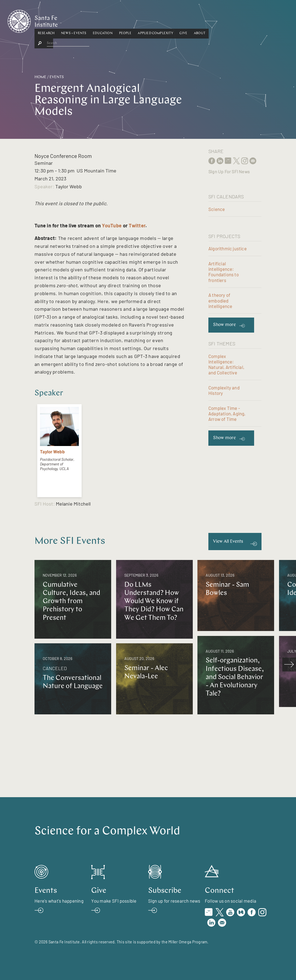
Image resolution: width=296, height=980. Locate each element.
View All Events (228, 542)
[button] (89, 20)
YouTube (112, 225)
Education (145, 20)
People (168, 20)
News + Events (116, 20)
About (242, 20)
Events (57, 77)
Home (40, 77)
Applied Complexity (198, 20)
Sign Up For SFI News (229, 171)
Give (226, 20)
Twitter (137, 225)
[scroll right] (289, 664)
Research (89, 20)
